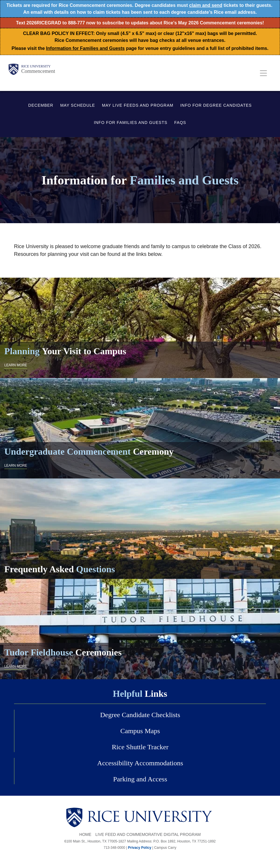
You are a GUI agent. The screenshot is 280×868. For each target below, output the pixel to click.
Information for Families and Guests (85, 48)
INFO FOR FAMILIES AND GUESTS (131, 122)
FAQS (180, 122)
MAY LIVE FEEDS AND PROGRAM (138, 105)
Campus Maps (140, 731)
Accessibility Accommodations (140, 763)
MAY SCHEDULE (78, 105)
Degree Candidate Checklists (140, 715)
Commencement (38, 71)
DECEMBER (41, 105)
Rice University (36, 66)
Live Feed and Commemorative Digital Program (148, 834)
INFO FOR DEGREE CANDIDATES (216, 105)
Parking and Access (140, 779)
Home (85, 834)
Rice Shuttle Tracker (140, 747)
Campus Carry (165, 848)
